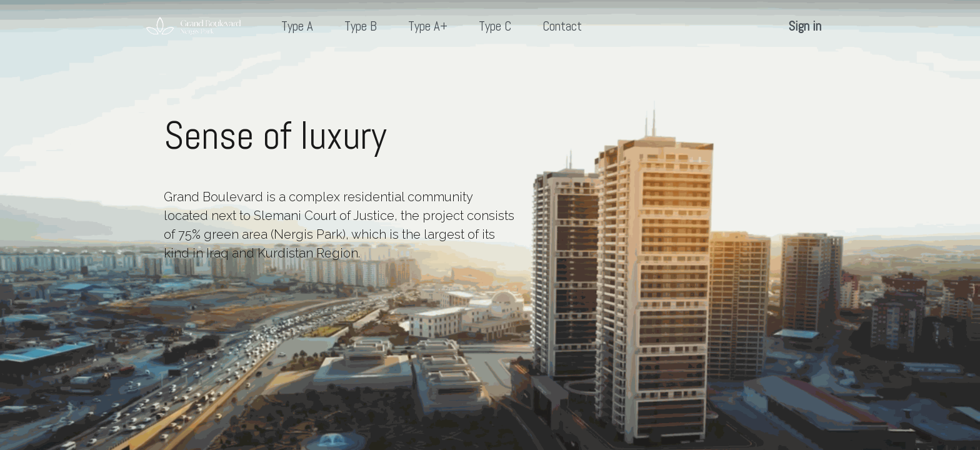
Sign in (805, 26)
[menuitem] (297, 27)
